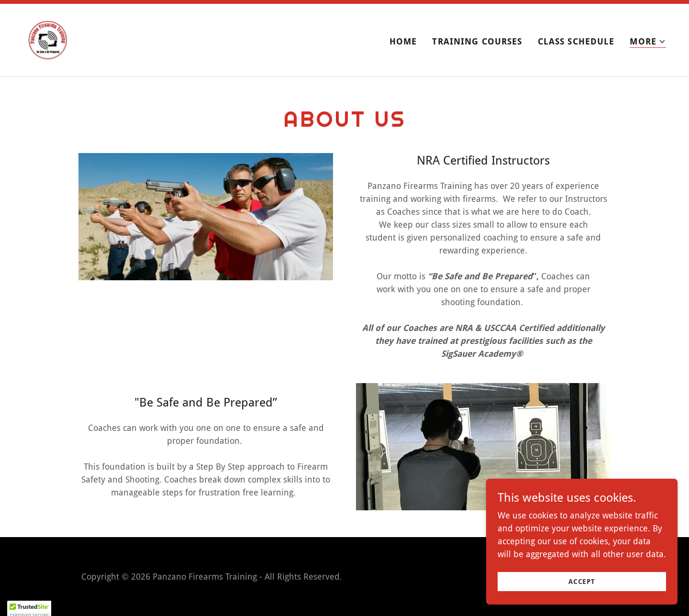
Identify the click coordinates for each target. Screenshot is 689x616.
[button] (648, 42)
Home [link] (403, 41)
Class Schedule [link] (576, 41)
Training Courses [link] (477, 41)
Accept (582, 582)
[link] (48, 39)
